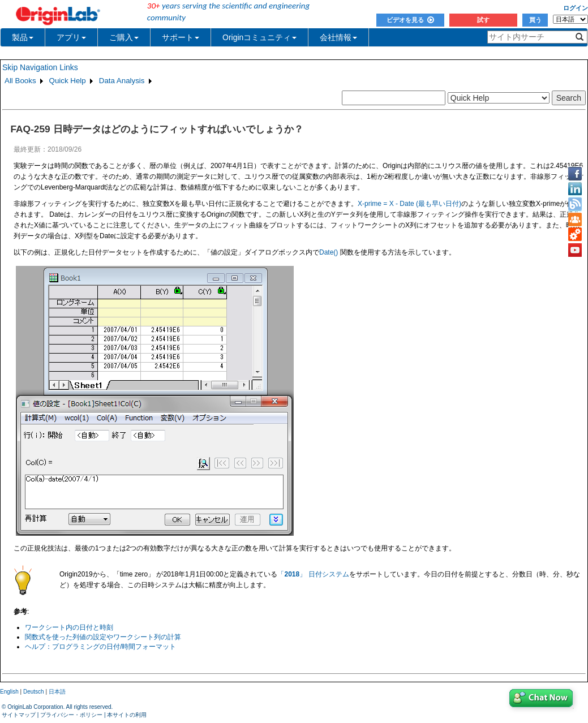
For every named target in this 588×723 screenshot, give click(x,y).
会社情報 (338, 37)
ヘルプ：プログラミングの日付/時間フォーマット (100, 647)
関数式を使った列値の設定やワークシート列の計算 (103, 637)
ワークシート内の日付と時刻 (69, 627)
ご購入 (124, 37)
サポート (181, 37)
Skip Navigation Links (40, 67)
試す (483, 20)
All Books (20, 81)
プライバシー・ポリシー (71, 715)
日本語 (57, 692)
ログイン (576, 8)
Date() (329, 252)
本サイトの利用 (127, 715)
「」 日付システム (313, 574)
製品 (23, 37)
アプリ (71, 37)
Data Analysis (122, 81)
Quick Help (68, 81)
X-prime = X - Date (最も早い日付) (409, 204)
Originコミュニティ (259, 37)
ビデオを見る (410, 20)
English (9, 692)
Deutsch (34, 692)
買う (535, 20)
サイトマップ (19, 715)
